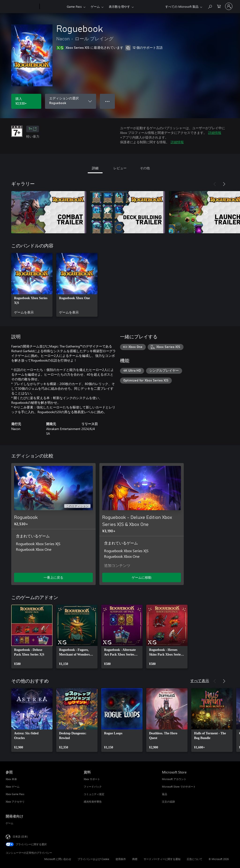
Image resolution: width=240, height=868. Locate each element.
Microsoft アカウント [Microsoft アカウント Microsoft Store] (174, 779)
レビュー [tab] (120, 168)
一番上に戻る (53, 577)
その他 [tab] (145, 168)
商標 (135, 859)
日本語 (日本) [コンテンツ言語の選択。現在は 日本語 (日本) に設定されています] (20, 836)
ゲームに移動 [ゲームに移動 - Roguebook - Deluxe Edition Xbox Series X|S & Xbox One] (142, 577)
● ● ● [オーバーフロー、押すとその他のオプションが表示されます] (107, 101)
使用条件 (121, 859)
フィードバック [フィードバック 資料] (93, 787)
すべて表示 (200, 681)
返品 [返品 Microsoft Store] (165, 794)
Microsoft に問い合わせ (58, 859)
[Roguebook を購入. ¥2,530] (26, 101)
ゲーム (95, 6)
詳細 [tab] (95, 168)
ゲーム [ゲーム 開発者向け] (9, 823)
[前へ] (215, 184)
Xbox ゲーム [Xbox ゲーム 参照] (13, 787)
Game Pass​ (74, 6)
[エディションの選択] (71, 101)
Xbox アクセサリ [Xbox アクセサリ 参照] (15, 802)
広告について (195, 859)
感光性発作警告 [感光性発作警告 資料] (93, 802)
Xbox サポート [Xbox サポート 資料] (92, 779)
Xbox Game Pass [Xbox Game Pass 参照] (15, 794)
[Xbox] (53, 7)
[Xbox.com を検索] (210, 6)
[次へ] (224, 184)
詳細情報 (215, 133)
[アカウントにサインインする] (229, 6)
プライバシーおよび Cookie (93, 859)
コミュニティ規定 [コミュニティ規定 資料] (94, 794)
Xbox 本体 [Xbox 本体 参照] (11, 779)
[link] (32, 285)
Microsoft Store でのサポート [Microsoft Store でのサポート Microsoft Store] (179, 787)
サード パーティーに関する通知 (162, 859)
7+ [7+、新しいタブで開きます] (33, 129)
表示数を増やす (119, 6)
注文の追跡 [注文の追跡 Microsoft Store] (168, 802)
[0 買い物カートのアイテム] (219, 6)
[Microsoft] (22, 7)
